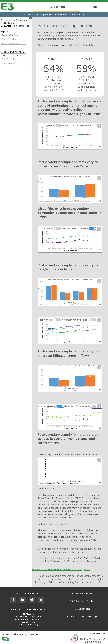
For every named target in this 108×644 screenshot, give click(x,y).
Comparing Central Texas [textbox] (13, 55)
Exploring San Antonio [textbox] (11, 35)
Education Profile (57, 7)
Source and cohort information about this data (73, 45)
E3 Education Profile (82, 601)
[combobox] (13, 35)
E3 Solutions (82, 609)
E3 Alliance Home (82, 593)
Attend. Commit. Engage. (82, 616)
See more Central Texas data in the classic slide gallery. (61, 570)
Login (94, 7)
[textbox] (13, 39)
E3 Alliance (28, 614)
